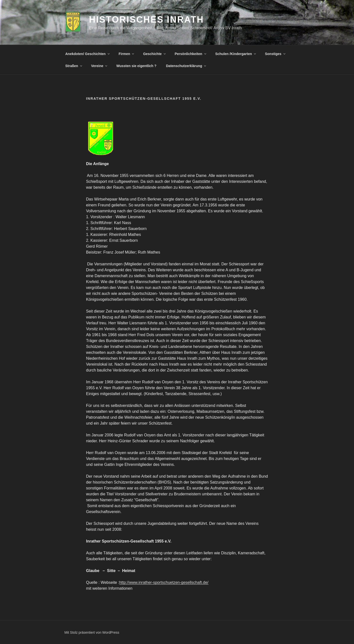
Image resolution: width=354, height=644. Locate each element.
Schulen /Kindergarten (236, 54)
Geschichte (155, 54)
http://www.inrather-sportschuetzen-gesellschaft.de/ (164, 582)
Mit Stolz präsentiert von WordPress (92, 632)
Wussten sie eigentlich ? (136, 66)
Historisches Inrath (146, 20)
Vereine (100, 66)
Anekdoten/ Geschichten (88, 54)
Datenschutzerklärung (186, 66)
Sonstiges (276, 54)
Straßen (74, 66)
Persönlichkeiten (191, 54)
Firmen (127, 54)
